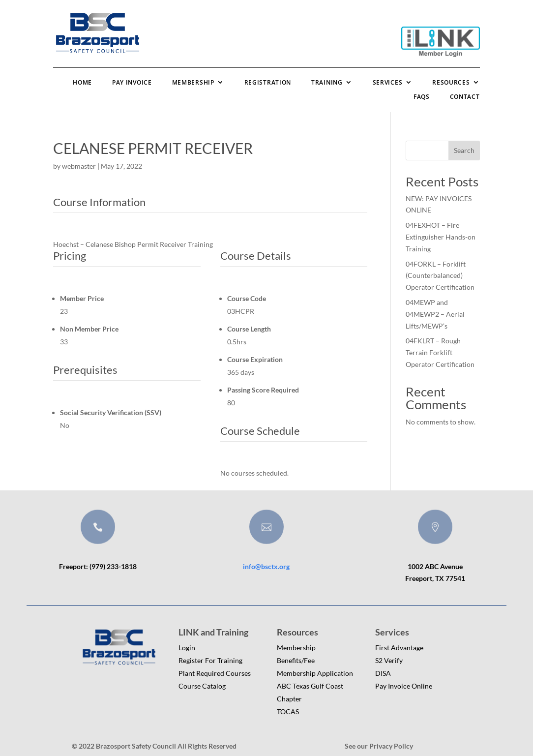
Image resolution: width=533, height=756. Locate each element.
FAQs (422, 97)
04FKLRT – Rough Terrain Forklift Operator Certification (440, 352)
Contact (465, 97)
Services (388, 82)
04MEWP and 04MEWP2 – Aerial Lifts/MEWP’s (435, 314)
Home (82, 82)
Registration (268, 82)
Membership (193, 82)
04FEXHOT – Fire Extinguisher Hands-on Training (441, 237)
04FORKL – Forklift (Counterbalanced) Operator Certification (440, 276)
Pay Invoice (132, 82)
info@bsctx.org (266, 566)
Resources (451, 82)
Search (464, 150)
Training (327, 82)
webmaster (79, 166)
